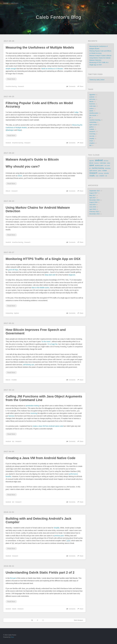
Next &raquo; (79, 620)
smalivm (92, 143)
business (92, 104)
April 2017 (93, 198)
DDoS (20, 176)
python (17, 313)
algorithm (92, 95)
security (92, 136)
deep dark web (50, 275)
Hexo (12, 637)
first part (13, 578)
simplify (92, 139)
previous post (59, 536)
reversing (34, 413)
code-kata (92, 106)
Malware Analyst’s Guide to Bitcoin (32, 159)
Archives (15, 3)
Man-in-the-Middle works (40, 288)
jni (13, 441)
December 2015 (94, 214)
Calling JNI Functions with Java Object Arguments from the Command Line (44, 398)
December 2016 (94, 200)
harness (11, 416)
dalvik (15, 609)
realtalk (14, 380)
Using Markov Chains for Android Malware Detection (38, 209)
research (21, 86)
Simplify (57, 528)
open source (93, 125)
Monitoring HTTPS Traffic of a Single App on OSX (43, 259)
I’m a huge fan (53, 344)
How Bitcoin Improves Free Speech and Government (36, 332)
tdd (90, 145)
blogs (19, 130)
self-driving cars (29, 365)
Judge (76, 112)
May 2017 (92, 195)
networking (10, 313)
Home (6, 3)
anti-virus (92, 99)
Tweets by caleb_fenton (97, 80)
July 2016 (92, 205)
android (9, 143)
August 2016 (93, 202)
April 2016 (93, 209)
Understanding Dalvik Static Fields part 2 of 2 (40, 572)
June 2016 (93, 207)
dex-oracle (93, 115)
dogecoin (72, 275)
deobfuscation (94, 113)
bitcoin (8, 191)
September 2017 (95, 191)
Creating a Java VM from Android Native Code (40, 458)
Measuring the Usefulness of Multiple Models (40, 47)
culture (92, 109)
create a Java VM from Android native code (48, 426)
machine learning (12, 86)
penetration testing (32, 406)
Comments (72, 86)
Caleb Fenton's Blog (59, 17)
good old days (13, 270)
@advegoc (10, 130)
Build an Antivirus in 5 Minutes (52, 69)
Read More (11, 79)
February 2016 (94, 212)
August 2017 (93, 193)
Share (81, 86)
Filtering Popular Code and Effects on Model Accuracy (39, 105)
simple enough (11, 69)
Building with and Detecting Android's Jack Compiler (38, 520)
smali (91, 141)
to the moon (46, 341)
